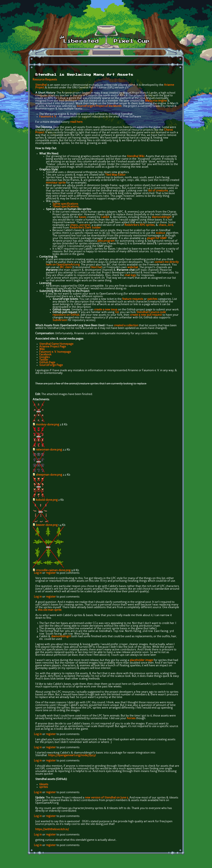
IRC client (66, 267)
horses (131, 718)
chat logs (130, 275)
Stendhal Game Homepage (56, 344)
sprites (44, 787)
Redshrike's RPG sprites (140, 225)
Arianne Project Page (53, 347)
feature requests (133, 299)
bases (82, 217)
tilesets (44, 785)
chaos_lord (166, 225)
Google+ (45, 357)
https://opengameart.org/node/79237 (72, 755)
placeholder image (141, 660)
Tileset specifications (66, 207)
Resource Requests (45, 80)
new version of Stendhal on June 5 (107, 798)
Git (117, 312)
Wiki (42, 349)
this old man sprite (50, 610)
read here (76, 122)
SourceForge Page (51, 365)
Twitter (44, 360)
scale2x (161, 233)
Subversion (60, 320)
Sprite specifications (65, 204)
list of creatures (158, 191)
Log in (38, 573)
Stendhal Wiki (136, 156)
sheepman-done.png (49, 475)
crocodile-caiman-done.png (53, 570)
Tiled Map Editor (115, 175)
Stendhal (41, 85)
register (51, 573)
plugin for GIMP (157, 238)
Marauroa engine (156, 101)
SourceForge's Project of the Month (99, 106)
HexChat (96, 267)
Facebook (45, 355)
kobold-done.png (47, 500)
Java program (106, 241)
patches (152, 299)
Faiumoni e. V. (48, 117)
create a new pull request (146, 315)
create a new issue (106, 310)
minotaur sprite (56, 183)
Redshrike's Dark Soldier (85, 228)
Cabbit (105, 217)
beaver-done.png (47, 525)
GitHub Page (47, 363)
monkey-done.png (48, 425)
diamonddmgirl (161, 217)
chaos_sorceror (80, 225)
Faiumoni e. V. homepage (55, 352)
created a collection (126, 326)
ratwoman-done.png (49, 450)
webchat (133, 267)
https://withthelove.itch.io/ (52, 830)
